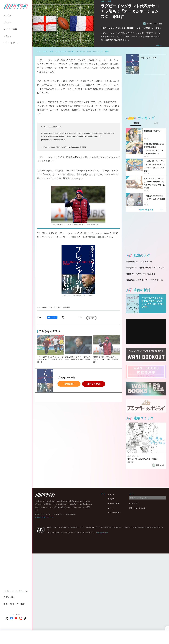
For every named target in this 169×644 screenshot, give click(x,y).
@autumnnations (91, 133)
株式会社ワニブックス (43, 514)
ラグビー (92, 318)
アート (141, 274)
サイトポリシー (58, 514)
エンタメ (7, 16)
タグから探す (9, 597)
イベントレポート (11, 43)
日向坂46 (145, 268)
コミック (7, 36)
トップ (37, 51)
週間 (156, 123)
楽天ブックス (94, 384)
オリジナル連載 (10, 29)
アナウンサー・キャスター (150, 280)
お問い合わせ (71, 514)
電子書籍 (133, 262)
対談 (152, 274)
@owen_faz (51, 133)
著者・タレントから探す (14, 604)
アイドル (159, 268)
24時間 (136, 123)
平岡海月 (132, 268)
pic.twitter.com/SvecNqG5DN (53, 140)
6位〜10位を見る (146, 210)
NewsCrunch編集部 (152, 24)
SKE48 (131, 280)
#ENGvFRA (60, 136)
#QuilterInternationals (74, 136)
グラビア (7, 22)
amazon (69, 384)
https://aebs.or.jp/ (102, 533)
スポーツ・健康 (48, 51)
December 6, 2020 (78, 147)
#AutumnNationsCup (92, 136)
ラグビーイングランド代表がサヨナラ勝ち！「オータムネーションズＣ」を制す (82, 51)
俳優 (131, 274)
